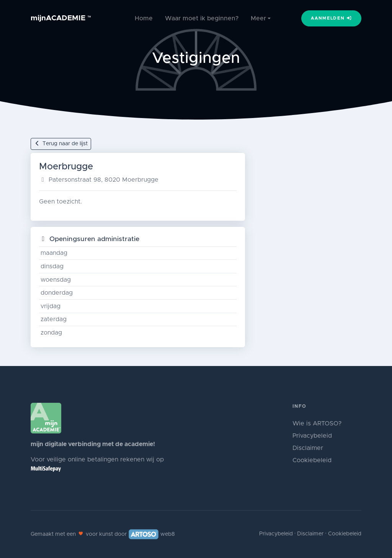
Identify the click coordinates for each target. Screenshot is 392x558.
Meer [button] (258, 18)
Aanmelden (331, 18)
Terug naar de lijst (61, 144)
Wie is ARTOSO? (317, 423)
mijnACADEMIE (61, 18)
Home (144, 18)
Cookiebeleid (312, 460)
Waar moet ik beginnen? (202, 18)
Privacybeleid (312, 436)
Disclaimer (308, 448)
